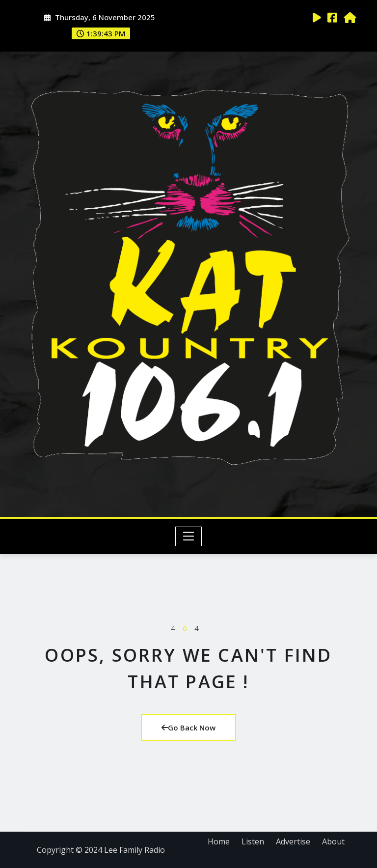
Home (219, 841)
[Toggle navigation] (189, 536)
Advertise (293, 841)
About (333, 841)
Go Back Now (188, 728)
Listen (253, 841)
